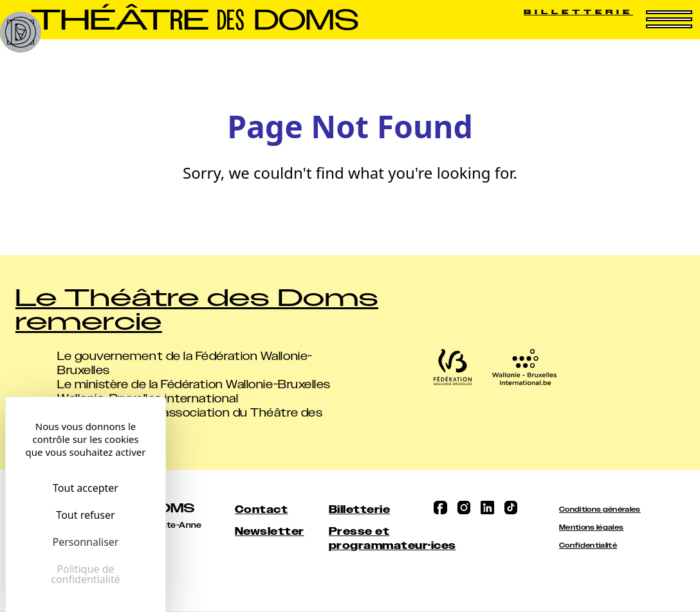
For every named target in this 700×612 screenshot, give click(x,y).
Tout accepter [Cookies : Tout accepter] (86, 488)
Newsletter (270, 531)
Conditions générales (600, 509)
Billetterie (578, 12)
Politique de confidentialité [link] (86, 574)
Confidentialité (588, 545)
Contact (261, 509)
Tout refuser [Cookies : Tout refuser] (85, 515)
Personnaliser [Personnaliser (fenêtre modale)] (86, 542)
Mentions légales (591, 527)
